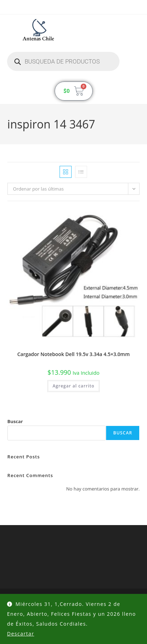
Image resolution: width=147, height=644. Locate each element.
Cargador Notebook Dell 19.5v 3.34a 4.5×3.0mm (73, 354)
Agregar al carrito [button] (73, 386)
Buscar (15, 421)
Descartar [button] (21, 634)
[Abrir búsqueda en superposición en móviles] (63, 61)
